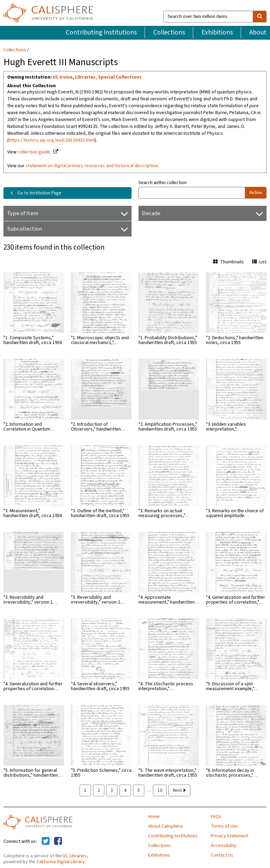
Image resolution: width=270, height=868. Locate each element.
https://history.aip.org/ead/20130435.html (52, 140)
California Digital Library (61, 862)
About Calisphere (165, 826)
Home (154, 817)
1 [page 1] (85, 790)
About (258, 32)
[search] (260, 17)
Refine (256, 193)
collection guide (34, 152)
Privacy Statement (230, 836)
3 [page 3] (112, 790)
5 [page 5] (139, 790)
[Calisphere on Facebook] (58, 841)
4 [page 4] (125, 790)
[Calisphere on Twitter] (46, 841)
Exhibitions (217, 32)
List (259, 262)
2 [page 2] (99, 790)
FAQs (216, 817)
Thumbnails (229, 262)
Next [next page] (179, 790)
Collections (169, 32)
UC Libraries (75, 856)
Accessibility (224, 846)
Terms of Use (224, 826)
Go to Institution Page (35, 193)
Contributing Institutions (101, 32)
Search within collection (163, 183)
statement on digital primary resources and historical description (92, 166)
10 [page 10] (160, 790)
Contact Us (222, 855)
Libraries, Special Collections (108, 77)
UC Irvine (63, 77)
